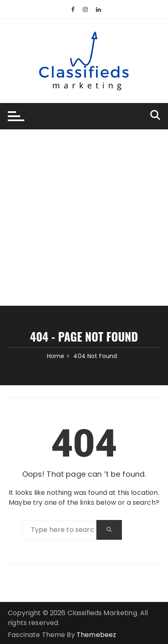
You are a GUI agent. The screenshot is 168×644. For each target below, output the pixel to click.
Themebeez (96, 635)
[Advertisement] (84, 218)
